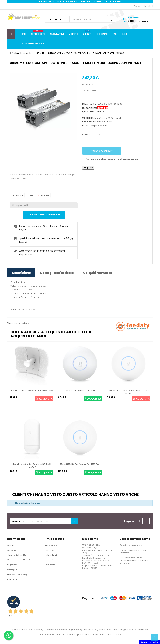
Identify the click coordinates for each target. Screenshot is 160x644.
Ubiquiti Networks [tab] (98, 273)
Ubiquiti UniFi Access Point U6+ (80, 390)
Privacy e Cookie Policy (17, 575)
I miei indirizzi (51, 555)
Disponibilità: (90, 108)
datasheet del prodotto (23, 310)
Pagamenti (12, 565)
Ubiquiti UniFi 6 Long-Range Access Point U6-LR (128, 392)
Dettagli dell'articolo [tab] (57, 273)
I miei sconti (50, 565)
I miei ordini (50, 550)
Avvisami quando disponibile (44, 215)
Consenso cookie (149, 642)
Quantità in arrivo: (93, 112)
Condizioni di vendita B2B (18, 560)
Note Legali (12, 579)
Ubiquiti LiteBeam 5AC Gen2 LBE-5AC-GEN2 (31, 390)
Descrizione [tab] (21, 273)
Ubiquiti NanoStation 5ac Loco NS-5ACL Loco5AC (32, 466)
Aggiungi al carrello (102, 151)
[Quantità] (100, 134)
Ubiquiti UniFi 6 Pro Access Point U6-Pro (80, 464)
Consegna (12, 570)
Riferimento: (89, 104)
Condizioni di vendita (17, 555)
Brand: (86, 126)
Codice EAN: (89, 122)
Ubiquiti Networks (99, 126)
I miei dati (49, 560)
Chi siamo (12, 550)
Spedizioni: (88, 118)
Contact (11, 545)
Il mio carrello (51, 545)
